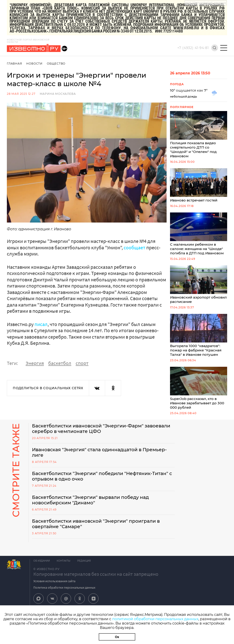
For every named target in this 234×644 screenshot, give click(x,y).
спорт (82, 363)
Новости (34, 64)
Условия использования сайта (54, 581)
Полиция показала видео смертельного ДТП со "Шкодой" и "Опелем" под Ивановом (199, 135)
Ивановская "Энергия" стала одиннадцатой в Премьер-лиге (99, 452)
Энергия (35, 363)
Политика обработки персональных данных (64, 587)
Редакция (84, 561)
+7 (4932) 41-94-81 (193, 48)
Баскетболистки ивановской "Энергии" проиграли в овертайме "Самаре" (96, 524)
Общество (56, 64)
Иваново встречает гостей (199, 185)
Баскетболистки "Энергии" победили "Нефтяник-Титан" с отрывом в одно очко (102, 476)
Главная (15, 64)
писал (41, 324)
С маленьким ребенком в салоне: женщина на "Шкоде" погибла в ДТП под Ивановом (199, 234)
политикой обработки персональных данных (155, 619)
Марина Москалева (58, 94)
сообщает (134, 247)
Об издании (42, 561)
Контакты (64, 561)
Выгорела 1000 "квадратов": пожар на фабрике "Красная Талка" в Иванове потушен (199, 335)
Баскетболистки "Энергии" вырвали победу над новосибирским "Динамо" (90, 500)
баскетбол (60, 363)
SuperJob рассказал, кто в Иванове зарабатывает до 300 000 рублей (199, 388)
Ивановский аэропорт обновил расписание (199, 285)
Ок (117, 637)
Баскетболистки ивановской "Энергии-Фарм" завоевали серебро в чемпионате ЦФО (101, 429)
